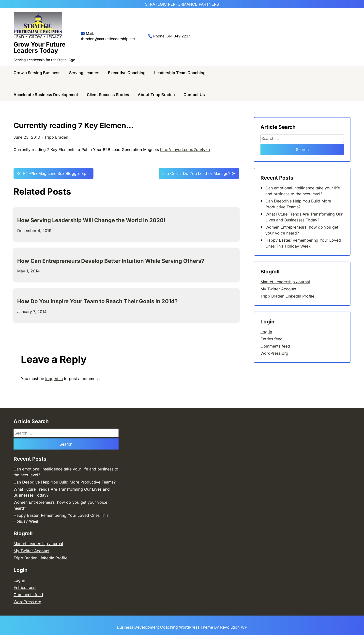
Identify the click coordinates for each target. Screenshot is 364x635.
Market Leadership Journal (285, 282)
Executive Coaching (127, 73)
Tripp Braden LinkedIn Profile (287, 296)
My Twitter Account (278, 289)
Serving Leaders (84, 73)
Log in (266, 332)
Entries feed (272, 339)
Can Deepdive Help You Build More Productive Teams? (65, 482)
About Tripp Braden (156, 95)
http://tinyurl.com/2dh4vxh (185, 150)
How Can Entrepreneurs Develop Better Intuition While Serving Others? (111, 261)
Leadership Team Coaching (180, 73)
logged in (54, 379)
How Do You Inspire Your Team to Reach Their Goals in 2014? (97, 301)
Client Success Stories (108, 95)
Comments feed (275, 346)
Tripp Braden (56, 137)
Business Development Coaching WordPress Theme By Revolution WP (182, 627)
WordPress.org (274, 353)
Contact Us (194, 95)
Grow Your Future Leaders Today (39, 47)
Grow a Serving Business (37, 73)
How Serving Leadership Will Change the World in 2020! (91, 220)
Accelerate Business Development (46, 95)
